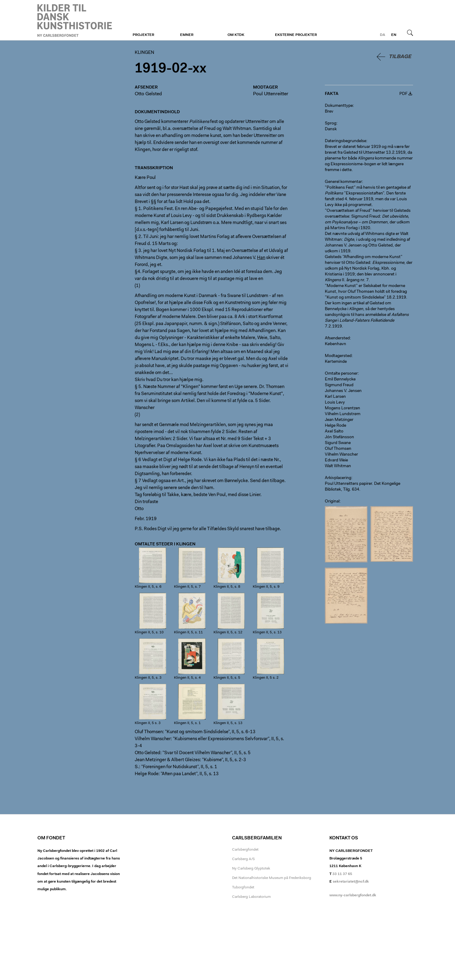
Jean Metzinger (339, 420)
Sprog (331, 124)
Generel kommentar (343, 182)
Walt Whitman (338, 466)
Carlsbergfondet (245, 850)
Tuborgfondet (243, 887)
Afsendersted (337, 338)
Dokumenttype (339, 106)
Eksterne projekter (296, 35)
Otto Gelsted (148, 94)
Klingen (75, 20)
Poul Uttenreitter (271, 94)
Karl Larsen (335, 397)
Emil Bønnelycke (340, 380)
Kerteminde (336, 362)
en (394, 35)
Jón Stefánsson (339, 437)
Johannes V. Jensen (343, 391)
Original (332, 502)
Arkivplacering (338, 478)
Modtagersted (338, 356)
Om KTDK (236, 35)
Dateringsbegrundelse (346, 141)
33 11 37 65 (342, 874)
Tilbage (400, 57)
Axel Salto (334, 432)
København (335, 344)
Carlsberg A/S (243, 859)
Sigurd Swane (338, 443)
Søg (410, 33)
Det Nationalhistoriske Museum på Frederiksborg (272, 878)
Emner (187, 35)
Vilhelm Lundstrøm (343, 414)
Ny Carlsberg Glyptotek (251, 869)
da (382, 35)
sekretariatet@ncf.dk (351, 882)
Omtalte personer (341, 374)
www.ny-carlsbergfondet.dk (353, 895)
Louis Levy (335, 403)
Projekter (143, 35)
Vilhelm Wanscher (341, 455)
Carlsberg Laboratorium (251, 897)
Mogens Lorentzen (342, 408)
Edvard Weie (336, 460)
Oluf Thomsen (338, 449)
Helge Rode (335, 426)
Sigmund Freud (339, 385)
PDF (403, 94)
